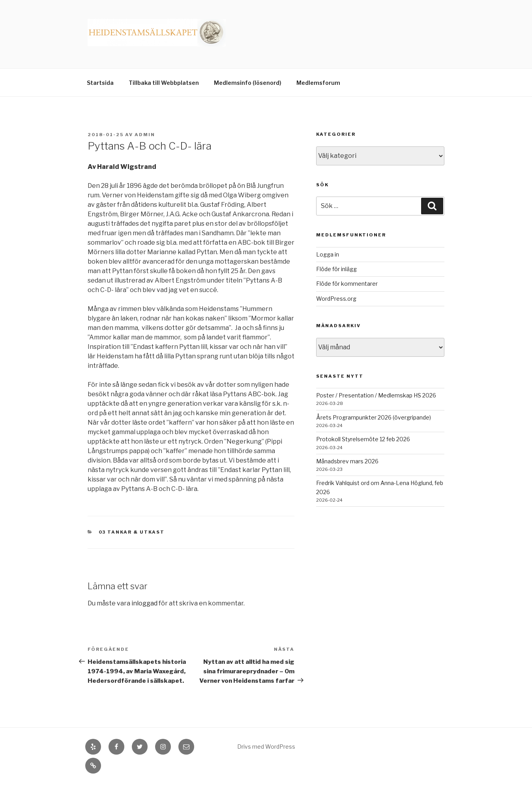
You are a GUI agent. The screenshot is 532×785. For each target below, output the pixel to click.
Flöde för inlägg (336, 269)
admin (145, 135)
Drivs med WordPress (266, 747)
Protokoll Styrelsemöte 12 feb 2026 (363, 439)
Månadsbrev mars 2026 (347, 461)
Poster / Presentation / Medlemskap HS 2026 (376, 395)
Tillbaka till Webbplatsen (164, 83)
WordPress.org (336, 299)
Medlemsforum (318, 83)
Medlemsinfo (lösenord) (248, 83)
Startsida (100, 83)
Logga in (328, 254)
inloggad (144, 603)
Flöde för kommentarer (347, 284)
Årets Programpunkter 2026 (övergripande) (374, 417)
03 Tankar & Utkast (132, 532)
